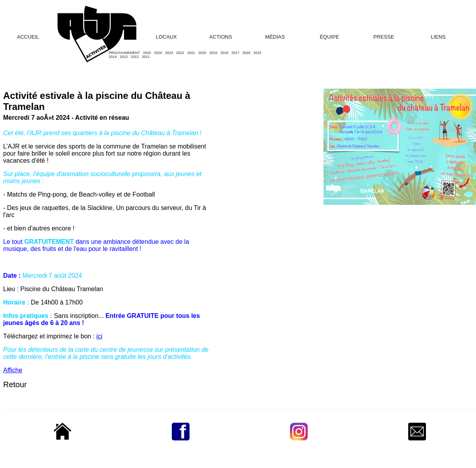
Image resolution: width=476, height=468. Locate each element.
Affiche (13, 370)
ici (99, 336)
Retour (15, 384)
